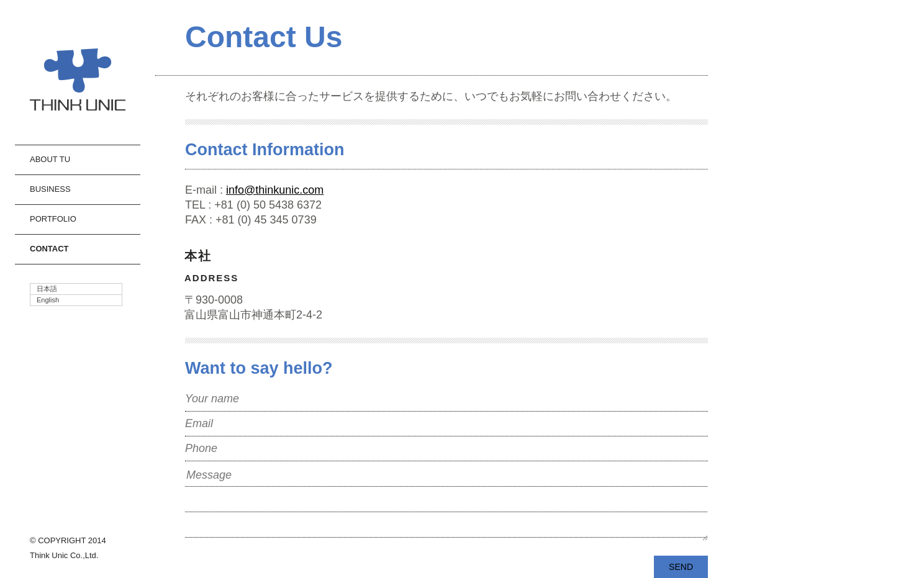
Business (50, 189)
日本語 (47, 289)
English (48, 300)
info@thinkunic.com (275, 190)
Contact (49, 249)
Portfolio (53, 219)
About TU (50, 159)
